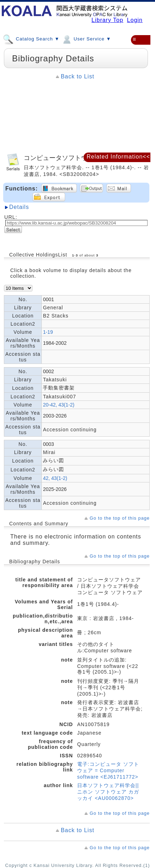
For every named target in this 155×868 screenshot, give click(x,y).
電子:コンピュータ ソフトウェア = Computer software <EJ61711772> (108, 770)
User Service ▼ (86, 39)
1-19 (48, 332)
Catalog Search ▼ (31, 39)
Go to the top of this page (120, 518)
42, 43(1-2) (55, 478)
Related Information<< (118, 157)
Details (19, 207)
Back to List (78, 76)
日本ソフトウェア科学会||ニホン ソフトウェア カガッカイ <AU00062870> (108, 792)
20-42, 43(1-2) (59, 405)
